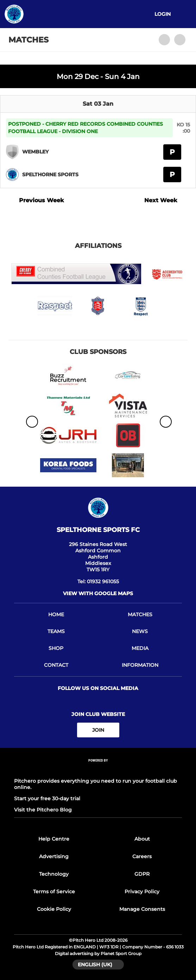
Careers (142, 856)
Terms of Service (54, 892)
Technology (54, 874)
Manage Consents (142, 909)
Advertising (54, 856)
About (142, 839)
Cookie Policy (54, 909)
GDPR (142, 874)
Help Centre (54, 839)
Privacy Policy (142, 892)
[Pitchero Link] (98, 770)
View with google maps (98, 593)
